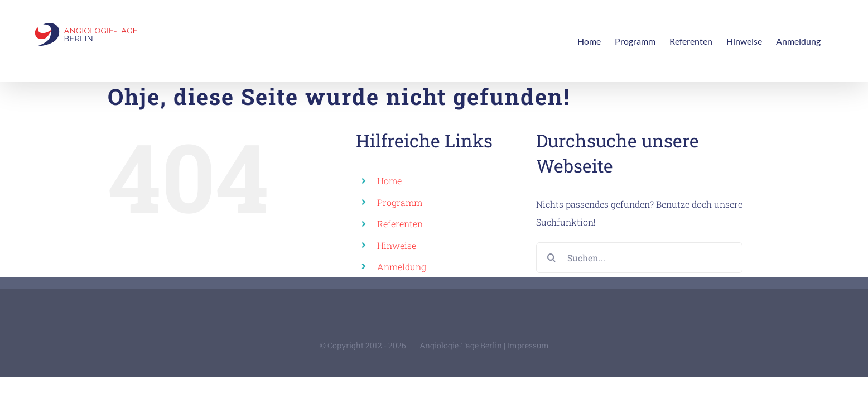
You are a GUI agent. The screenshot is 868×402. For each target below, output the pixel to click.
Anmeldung (402, 267)
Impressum (528, 345)
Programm (400, 202)
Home (389, 181)
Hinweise (397, 245)
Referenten (400, 224)
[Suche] (551, 258)
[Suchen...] (639, 258)
